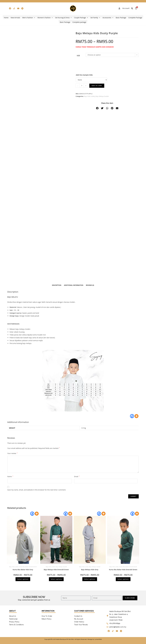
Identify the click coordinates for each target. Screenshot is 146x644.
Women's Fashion (45, 18)
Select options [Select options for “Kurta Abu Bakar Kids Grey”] (23, 579)
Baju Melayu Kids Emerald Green (56, 570)
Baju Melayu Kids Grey (90, 570)
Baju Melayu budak (102, 96)
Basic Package (121, 18)
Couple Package (81, 18)
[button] (97, 108)
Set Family (95, 18)
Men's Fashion (29, 18)
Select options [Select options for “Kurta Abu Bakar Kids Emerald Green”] (123, 579)
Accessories (108, 18)
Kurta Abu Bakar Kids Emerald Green (123, 570)
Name (10, 476)
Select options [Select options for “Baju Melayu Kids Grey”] (90, 579)
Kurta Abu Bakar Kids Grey (23, 570)
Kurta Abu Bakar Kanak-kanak (28, 567)
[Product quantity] (82, 86)
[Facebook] (132, 416)
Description (57, 285)
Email (77, 476)
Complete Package (135, 18)
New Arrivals (15, 18)
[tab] (57, 285)
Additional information (74, 285)
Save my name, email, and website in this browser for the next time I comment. (37, 490)
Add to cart (97, 86)
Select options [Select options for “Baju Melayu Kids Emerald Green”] (56, 579)
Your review (12, 453)
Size (78, 56)
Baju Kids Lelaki (89, 96)
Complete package (79, 22)
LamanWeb (98, 639)
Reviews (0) (90, 285)
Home (6, 18)
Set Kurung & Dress (64, 18)
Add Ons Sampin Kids (84, 75)
